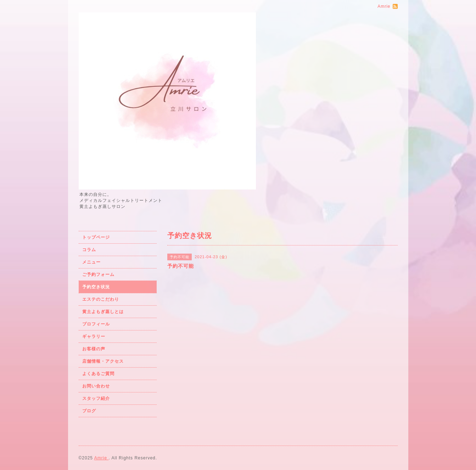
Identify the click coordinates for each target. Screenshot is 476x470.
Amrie (102, 458)
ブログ (89, 411)
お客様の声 (94, 349)
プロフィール (96, 324)
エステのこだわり (101, 299)
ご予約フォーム (98, 274)
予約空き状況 (96, 287)
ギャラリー (94, 336)
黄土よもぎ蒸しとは (103, 312)
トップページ (96, 237)
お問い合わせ (96, 386)
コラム (89, 250)
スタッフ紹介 (96, 398)
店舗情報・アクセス (103, 361)
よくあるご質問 (98, 374)
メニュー (91, 262)
